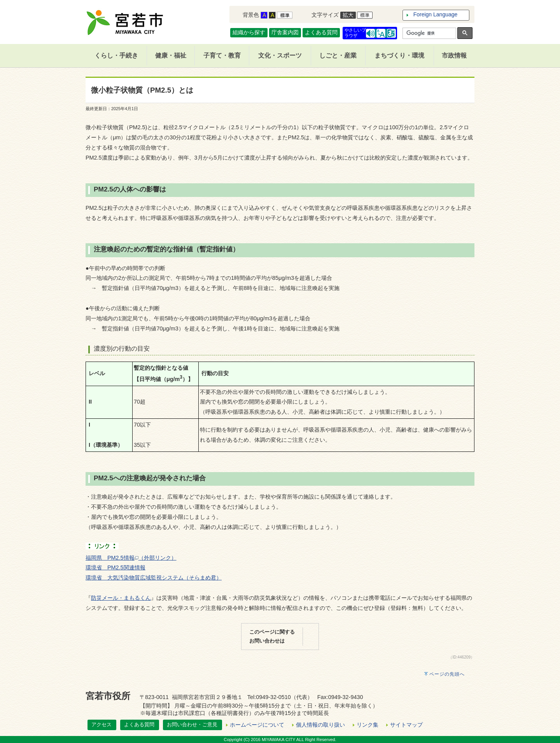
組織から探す (249, 32)
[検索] (429, 33)
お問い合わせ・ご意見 (192, 725)
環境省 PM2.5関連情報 (115, 567)
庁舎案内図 (285, 32)
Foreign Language (436, 14)
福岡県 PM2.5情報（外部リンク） (131, 558)
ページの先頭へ (447, 674)
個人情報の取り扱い (320, 725)
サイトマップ (406, 725)
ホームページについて (257, 725)
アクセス (101, 725)
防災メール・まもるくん (121, 598)
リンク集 (367, 725)
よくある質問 (321, 32)
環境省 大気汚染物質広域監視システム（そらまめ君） (154, 578)
